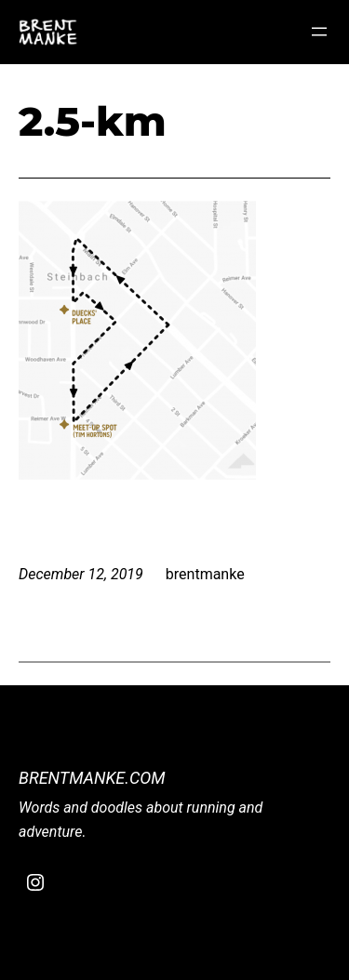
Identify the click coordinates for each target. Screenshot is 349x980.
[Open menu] (319, 32)
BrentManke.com (92, 778)
